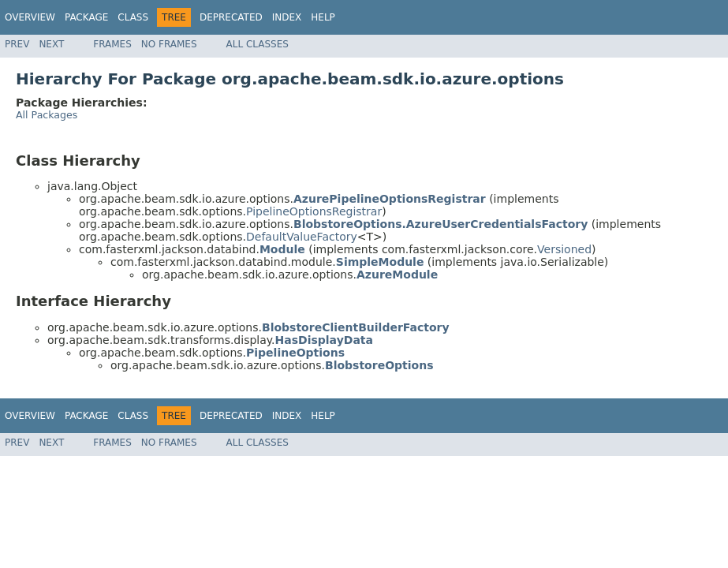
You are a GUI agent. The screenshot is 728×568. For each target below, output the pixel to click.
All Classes (258, 44)
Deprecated (231, 17)
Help (323, 17)
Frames (112, 44)
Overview (30, 17)
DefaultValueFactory (302, 237)
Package (86, 17)
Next (51, 44)
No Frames (169, 44)
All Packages (47, 115)
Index (287, 17)
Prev (17, 44)
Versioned (564, 249)
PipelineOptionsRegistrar (314, 211)
